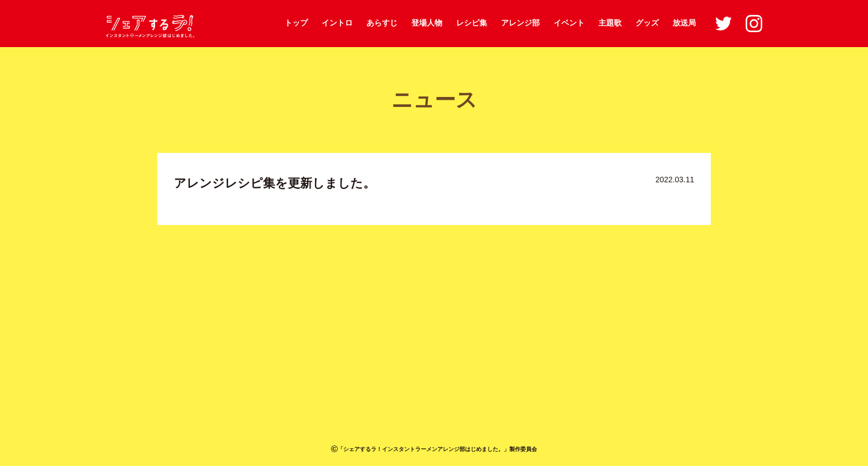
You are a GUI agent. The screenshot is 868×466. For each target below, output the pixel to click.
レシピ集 (472, 23)
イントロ (337, 23)
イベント (569, 23)
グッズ (647, 23)
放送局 (684, 23)
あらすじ (382, 23)
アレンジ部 (520, 23)
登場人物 (427, 23)
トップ (296, 23)
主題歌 (610, 23)
